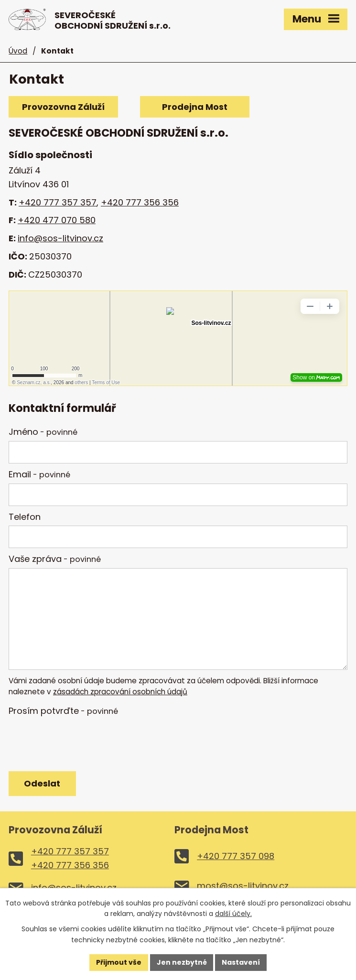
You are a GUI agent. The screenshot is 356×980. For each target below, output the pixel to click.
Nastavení (241, 962)
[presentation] (79, 743)
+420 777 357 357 (58, 202)
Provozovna (63, 107)
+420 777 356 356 (140, 202)
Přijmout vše (119, 962)
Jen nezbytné (182, 962)
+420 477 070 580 (57, 220)
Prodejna (195, 107)
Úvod (18, 51)
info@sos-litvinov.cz (60, 238)
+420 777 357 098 (236, 856)
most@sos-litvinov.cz (243, 886)
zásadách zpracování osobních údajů (120, 692)
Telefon (25, 517)
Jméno (43, 432)
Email (39, 474)
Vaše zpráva (55, 559)
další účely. (233, 914)
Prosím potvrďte (63, 711)
